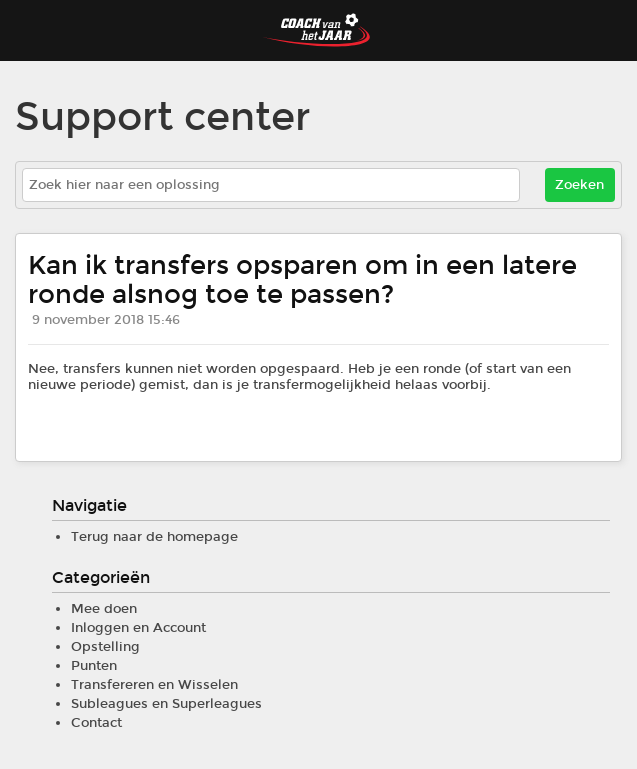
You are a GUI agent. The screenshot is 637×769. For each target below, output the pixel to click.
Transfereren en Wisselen (154, 685)
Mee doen (104, 609)
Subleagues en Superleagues (166, 704)
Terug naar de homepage (154, 537)
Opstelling (105, 647)
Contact (96, 723)
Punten (94, 666)
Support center (162, 117)
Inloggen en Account (138, 628)
